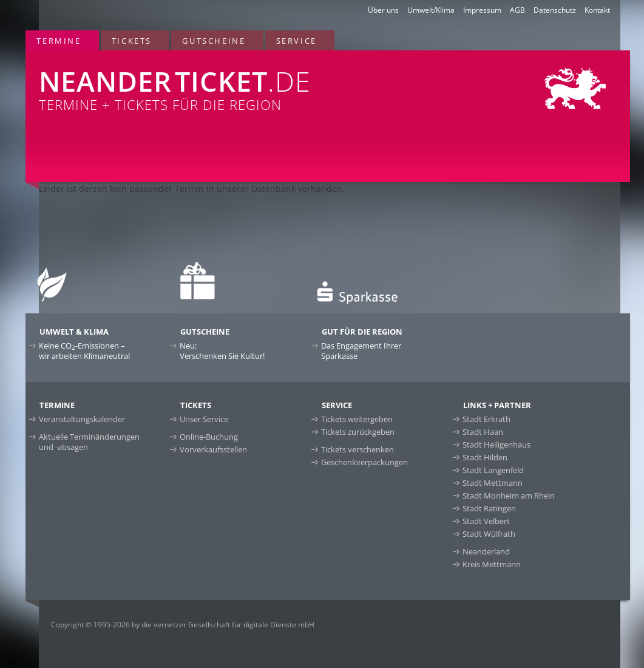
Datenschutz (555, 10)
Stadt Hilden (485, 457)
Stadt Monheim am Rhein (509, 496)
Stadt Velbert (486, 521)
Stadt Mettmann (493, 483)
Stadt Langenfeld (493, 470)
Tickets (132, 41)
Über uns (383, 10)
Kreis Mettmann (492, 564)
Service (297, 41)
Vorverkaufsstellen (213, 449)
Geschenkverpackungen (364, 462)
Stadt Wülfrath (489, 534)
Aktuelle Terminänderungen (89, 442)
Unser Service (204, 419)
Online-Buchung (209, 437)
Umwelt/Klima (431, 10)
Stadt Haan (483, 432)
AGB (517, 10)
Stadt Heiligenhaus (497, 445)
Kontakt (597, 10)
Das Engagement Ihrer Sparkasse (361, 351)
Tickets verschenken (358, 449)
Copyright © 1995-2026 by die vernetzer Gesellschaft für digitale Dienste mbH (183, 625)
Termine (59, 41)
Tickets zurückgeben (358, 432)
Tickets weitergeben (357, 419)
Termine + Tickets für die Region (205, 82)
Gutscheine (214, 41)
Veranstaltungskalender (82, 419)
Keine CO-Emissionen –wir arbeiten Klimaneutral (84, 351)
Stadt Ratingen (489, 508)
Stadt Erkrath (486, 419)
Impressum (482, 10)
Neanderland (486, 551)
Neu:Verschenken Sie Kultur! (222, 351)
